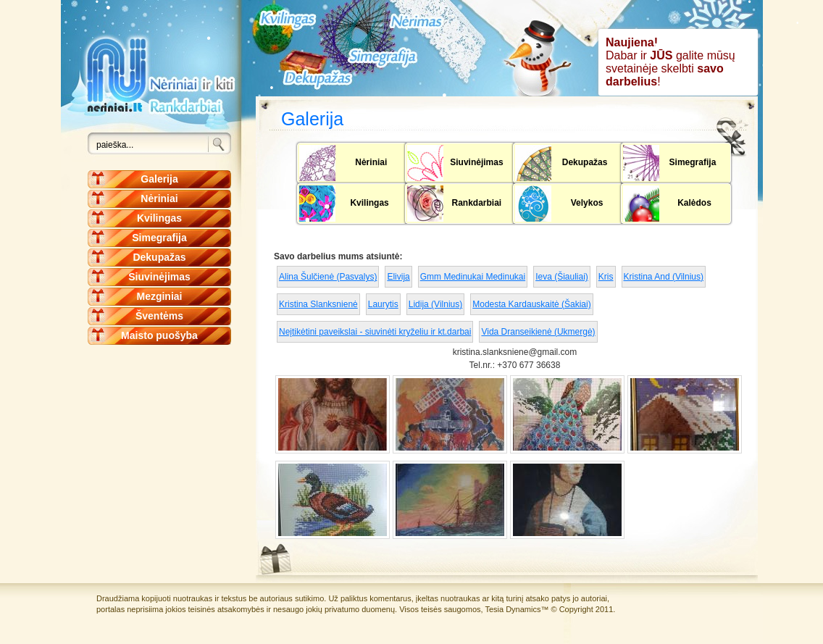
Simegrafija (159, 238)
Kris (606, 277)
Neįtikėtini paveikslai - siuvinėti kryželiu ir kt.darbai (375, 332)
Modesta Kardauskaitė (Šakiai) (531, 304)
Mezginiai (159, 296)
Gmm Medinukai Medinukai (473, 277)
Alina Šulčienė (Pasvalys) (328, 277)
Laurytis (383, 304)
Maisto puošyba (159, 335)
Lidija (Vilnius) (435, 304)
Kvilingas (159, 218)
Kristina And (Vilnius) (664, 277)
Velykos (587, 203)
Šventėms (159, 316)
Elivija (398, 277)
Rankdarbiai (477, 203)
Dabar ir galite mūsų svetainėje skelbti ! (670, 62)
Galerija (159, 179)
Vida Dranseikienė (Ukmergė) (538, 332)
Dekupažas (159, 257)
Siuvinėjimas (159, 277)
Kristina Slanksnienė (318, 304)
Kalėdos (694, 203)
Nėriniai (159, 198)
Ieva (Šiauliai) (562, 277)
